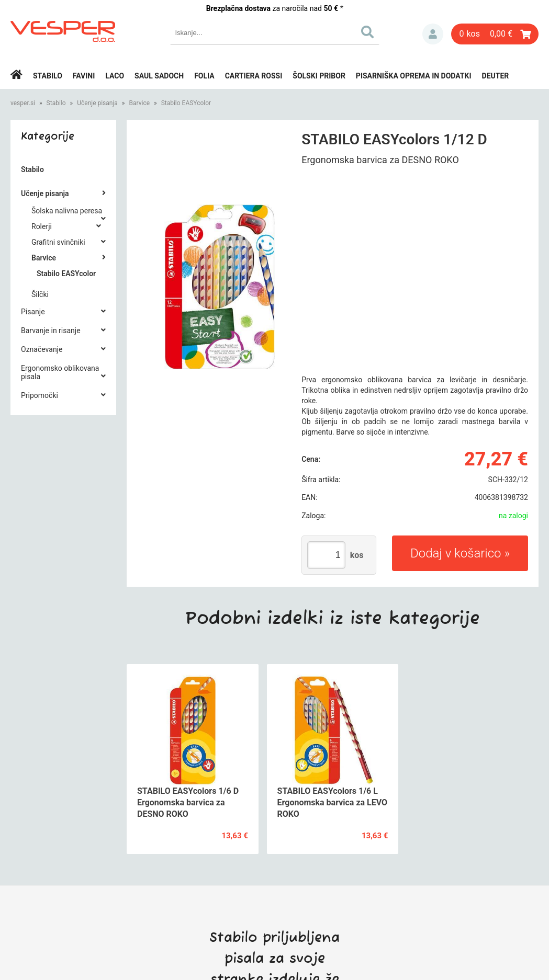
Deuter (496, 76)
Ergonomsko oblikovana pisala (60, 372)
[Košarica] (495, 34)
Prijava (433, 34)
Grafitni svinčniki (58, 242)
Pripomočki (40, 395)
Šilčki (40, 294)
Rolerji (42, 226)
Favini (84, 76)
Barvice (139, 103)
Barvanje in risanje (51, 331)
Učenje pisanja (97, 103)
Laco (115, 76)
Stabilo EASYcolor (186, 103)
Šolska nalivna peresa (67, 211)
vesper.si (23, 103)
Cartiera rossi (254, 76)
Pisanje (33, 312)
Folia (204, 76)
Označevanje (42, 349)
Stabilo (48, 76)
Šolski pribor (319, 76)
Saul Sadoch (159, 76)
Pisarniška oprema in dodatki (414, 76)
